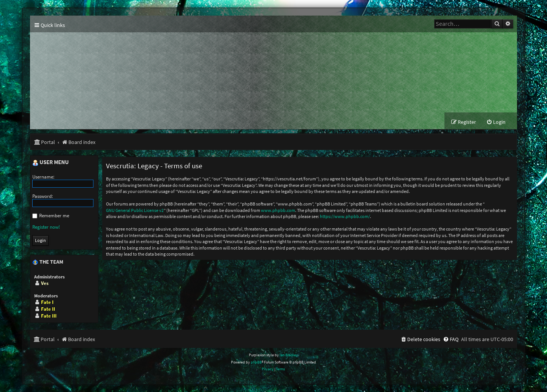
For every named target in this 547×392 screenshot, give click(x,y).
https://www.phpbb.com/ (345, 216)
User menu (51, 163)
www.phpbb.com (278, 210)
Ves (45, 283)
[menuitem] (496, 122)
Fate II (48, 309)
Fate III (49, 316)
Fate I (47, 302)
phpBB (256, 362)
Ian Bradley (289, 355)
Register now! (46, 227)
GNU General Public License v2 (135, 210)
